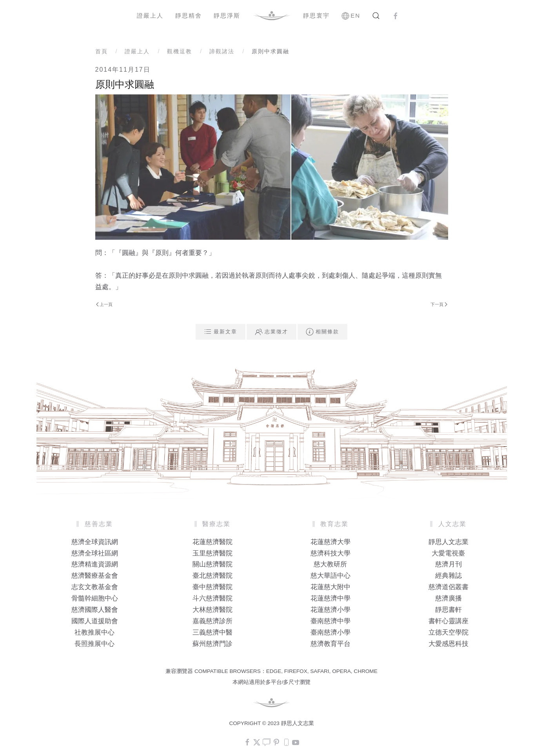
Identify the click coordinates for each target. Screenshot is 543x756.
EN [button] (351, 16)
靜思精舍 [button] (189, 15)
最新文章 (221, 332)
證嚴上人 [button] (150, 15)
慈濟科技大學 (331, 553)
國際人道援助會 (95, 621)
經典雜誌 (449, 576)
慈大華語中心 (331, 576)
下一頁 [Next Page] (439, 304)
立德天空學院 (449, 632)
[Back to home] (272, 16)
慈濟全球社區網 (95, 553)
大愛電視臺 (448, 553)
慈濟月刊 (449, 564)
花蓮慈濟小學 (331, 610)
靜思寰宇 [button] (316, 15)
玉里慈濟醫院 (212, 553)
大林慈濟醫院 (212, 610)
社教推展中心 (94, 632)
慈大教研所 (330, 564)
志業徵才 (271, 332)
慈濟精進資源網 (95, 564)
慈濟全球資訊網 (95, 542)
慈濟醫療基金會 (95, 576)
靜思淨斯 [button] (227, 15)
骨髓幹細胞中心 (95, 598)
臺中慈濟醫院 (212, 587)
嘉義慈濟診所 (212, 621)
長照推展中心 (94, 644)
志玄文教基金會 (95, 587)
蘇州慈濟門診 (212, 644)
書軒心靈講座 (449, 621)
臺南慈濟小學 (331, 632)
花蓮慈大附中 (331, 587)
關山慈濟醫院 (212, 564)
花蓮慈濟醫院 (212, 542)
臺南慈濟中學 (331, 621)
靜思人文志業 (449, 542)
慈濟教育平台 (331, 644)
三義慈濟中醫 (212, 632)
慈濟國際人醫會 (95, 610)
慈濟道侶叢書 (449, 587)
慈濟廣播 (449, 598)
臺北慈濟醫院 (212, 576)
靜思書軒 (449, 610)
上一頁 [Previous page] (104, 304)
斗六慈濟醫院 (212, 598)
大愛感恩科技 (449, 644)
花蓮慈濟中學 (331, 598)
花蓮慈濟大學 (331, 542)
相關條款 (322, 332)
